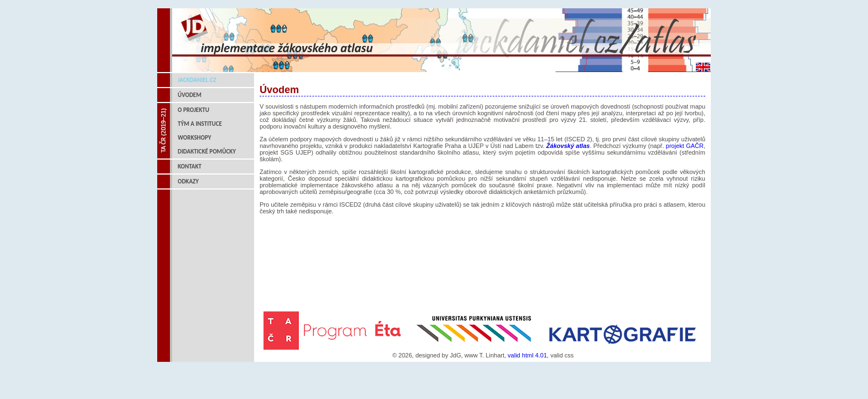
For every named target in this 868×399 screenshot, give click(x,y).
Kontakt (190, 167)
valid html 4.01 (527, 355)
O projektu (193, 110)
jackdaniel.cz (197, 80)
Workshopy (194, 138)
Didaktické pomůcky (207, 152)
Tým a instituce (200, 124)
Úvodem (190, 95)
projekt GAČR (685, 146)
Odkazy (188, 181)
